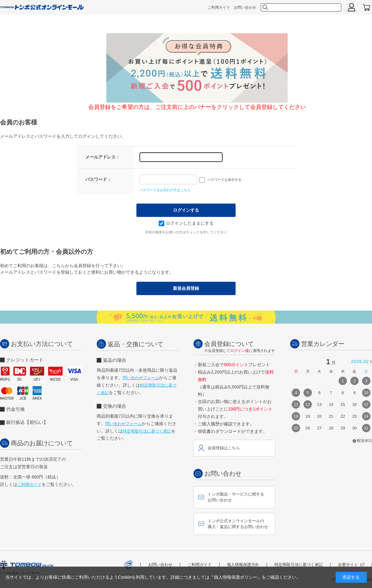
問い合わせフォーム (141, 378)
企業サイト (351, 565)
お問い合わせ (245, 7)
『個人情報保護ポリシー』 (236, 577)
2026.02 (360, 361)
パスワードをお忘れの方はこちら (165, 190)
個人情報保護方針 (243, 565)
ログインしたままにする (186, 223)
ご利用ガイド (219, 7)
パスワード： (98, 179)
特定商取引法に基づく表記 (147, 431)
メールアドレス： (103, 157)
